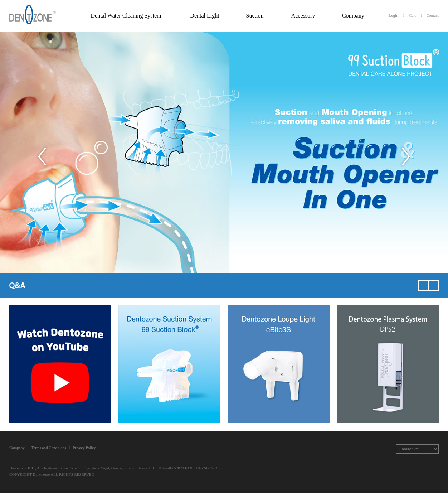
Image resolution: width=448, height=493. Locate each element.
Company (17, 448)
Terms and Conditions (48, 448)
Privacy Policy (84, 448)
